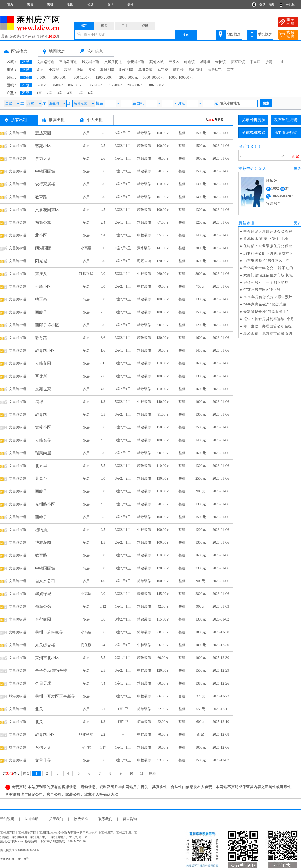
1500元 (201, 133)
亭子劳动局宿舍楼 (51, 671)
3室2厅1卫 (123, 146)
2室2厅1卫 (123, 235)
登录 (262, 4)
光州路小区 (45, 504)
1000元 (201, 159)
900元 (201, 491)
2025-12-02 (221, 760)
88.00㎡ (163, 632)
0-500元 (43, 77)
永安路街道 (136, 62)
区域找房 (19, 51)
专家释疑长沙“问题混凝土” (266, 312)
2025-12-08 (221, 735)
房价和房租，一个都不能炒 (266, 283)
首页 (10, 4)
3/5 (103, 517)
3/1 (103, 709)
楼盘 (90, 4)
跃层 (80, 70)
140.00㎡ (163, 402)
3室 (60, 93)
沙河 (269, 62)
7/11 (103, 363)
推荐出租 (57, 120)
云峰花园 (43, 363)
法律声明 (32, 819)
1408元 (201, 440)
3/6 (103, 171)
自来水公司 (45, 581)
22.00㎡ (163, 709)
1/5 (103, 543)
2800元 (201, 248)
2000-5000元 (129, 77)
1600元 (201, 261)
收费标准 (81, 819)
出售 (30, 4)
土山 (281, 62)
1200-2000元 (105, 77)
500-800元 (61, 77)
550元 (201, 709)
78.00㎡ (163, 159)
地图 (70, 4)
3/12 (103, 607)
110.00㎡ (163, 184)
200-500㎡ (135, 85)
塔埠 (39, 402)
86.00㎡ (163, 696)
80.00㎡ (163, 351)
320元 (201, 696)
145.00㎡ (163, 594)
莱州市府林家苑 (49, 632)
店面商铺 (196, 70)
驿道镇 (189, 62)
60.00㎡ (163, 658)
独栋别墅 (126, 70)
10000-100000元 (181, 77)
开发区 (174, 62)
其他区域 (157, 62)
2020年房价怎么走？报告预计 (268, 297)
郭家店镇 (238, 62)
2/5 (103, 146)
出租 (50, 4)
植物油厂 (43, 530)
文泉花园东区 (47, 210)
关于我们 (56, 819)
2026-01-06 (221, 133)
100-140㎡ (94, 85)
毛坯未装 (144, 261)
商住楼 (178, 70)
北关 (39, 709)
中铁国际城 (45, 171)
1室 (39, 93)
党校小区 (43, 427)
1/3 (103, 402)
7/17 (103, 747)
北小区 (41, 235)
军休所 (41, 376)
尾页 (153, 773)
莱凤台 (41, 479)
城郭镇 (205, 62)
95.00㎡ (163, 235)
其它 (230, 70)
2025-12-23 (221, 696)
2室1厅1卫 (123, 171)
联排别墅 (107, 70)
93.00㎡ (163, 760)
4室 (70, 93)
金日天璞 (43, 683)
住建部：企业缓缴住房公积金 (268, 246)
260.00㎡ (163, 274)
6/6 (103, 325)
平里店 (255, 62)
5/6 (103, 453)
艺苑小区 (43, 146)
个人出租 (95, 120)
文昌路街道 (45, 62)
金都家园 (43, 619)
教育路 (41, 197)
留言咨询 (130, 819)
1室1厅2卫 (123, 683)
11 (142, 773)
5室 (80, 93)
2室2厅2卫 (123, 453)
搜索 (186, 35)
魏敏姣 (272, 181)
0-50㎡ (42, 85)
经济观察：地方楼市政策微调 (268, 333)
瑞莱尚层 (43, 453)
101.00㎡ (163, 197)
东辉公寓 (43, 223)
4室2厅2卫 (123, 248)
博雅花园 (43, 543)
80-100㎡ (75, 85)
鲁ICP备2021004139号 (14, 859)
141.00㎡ (163, 248)
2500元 (201, 427)
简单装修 (144, 581)
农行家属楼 (45, 184)
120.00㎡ (163, 261)
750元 (201, 287)
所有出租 (19, 120)
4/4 (103, 235)
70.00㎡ (163, 171)
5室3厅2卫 (123, 274)
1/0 (103, 581)
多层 (40, 70)
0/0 (103, 197)
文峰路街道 (113, 62)
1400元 (201, 197)
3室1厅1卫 (123, 581)
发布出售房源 (253, 120)
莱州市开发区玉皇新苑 (55, 696)
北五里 (41, 466)
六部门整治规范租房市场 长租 (268, 275)
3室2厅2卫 (123, 479)
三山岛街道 (68, 62)
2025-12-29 (221, 671)
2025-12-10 (221, 722)
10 (131, 773)
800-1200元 (82, 77)
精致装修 (144, 133)
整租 (182, 133)
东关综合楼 (45, 645)
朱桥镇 (220, 62)
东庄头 (41, 274)
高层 (68, 70)
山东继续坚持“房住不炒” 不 (266, 261)
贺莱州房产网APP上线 (262, 290)
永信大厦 (43, 747)
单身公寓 (145, 70)
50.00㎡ (163, 747)
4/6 (103, 389)
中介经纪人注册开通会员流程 (268, 232)
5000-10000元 (153, 77)
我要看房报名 (286, 132)
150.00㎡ (163, 133)
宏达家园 (43, 133)
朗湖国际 (43, 248)
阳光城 (41, 261)
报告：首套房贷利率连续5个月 (269, 319)
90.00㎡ (163, 325)
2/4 (103, 223)
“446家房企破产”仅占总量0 (266, 304)
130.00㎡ (163, 338)
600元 (201, 722)
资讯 (110, 4)
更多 (297, 168)
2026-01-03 (221, 607)
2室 (50, 93)
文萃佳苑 (43, 760)
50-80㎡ (58, 85)
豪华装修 (144, 248)
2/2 (103, 735)
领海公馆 (43, 607)
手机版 (290, 4)
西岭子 (41, 312)
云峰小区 (43, 287)
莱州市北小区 (47, 658)
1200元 (201, 223)
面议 (201, 735)
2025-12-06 (221, 747)
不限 (26, 62)
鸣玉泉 (41, 299)
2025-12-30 (221, 632)
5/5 (103, 133)
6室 (91, 93)
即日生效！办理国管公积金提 (268, 326)
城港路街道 (91, 62)
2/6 (103, 159)
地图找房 (234, 34)
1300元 (201, 184)
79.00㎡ (163, 287)
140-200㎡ (115, 85)
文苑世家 (43, 389)
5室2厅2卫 (123, 133)
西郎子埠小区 (47, 325)
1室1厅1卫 (123, 159)
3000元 (201, 274)
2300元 (201, 568)
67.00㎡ (163, 223)
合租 (182, 696)
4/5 (103, 210)
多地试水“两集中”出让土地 (266, 239)
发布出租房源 (286, 120)
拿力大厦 (43, 159)
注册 (272, 4)
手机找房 (265, 34)
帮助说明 (7, 819)
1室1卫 (123, 709)
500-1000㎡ (156, 85)
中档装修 (144, 235)
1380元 (201, 683)
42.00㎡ (163, 607)
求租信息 (95, 51)
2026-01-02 (221, 619)
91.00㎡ (163, 415)
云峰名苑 (43, 440)
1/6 (103, 351)
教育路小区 (45, 351)
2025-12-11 (221, 709)
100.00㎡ (163, 146)
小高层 (54, 70)
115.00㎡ (163, 619)
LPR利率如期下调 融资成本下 (268, 253)
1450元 (201, 351)
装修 (130, 4)
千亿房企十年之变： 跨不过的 (268, 268)
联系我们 (105, 819)
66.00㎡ (163, 645)
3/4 (103, 645)
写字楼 (163, 70)
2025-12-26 (221, 683)
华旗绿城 (43, 594)
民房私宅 (215, 70)
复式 (92, 70)
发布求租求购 (253, 132)
